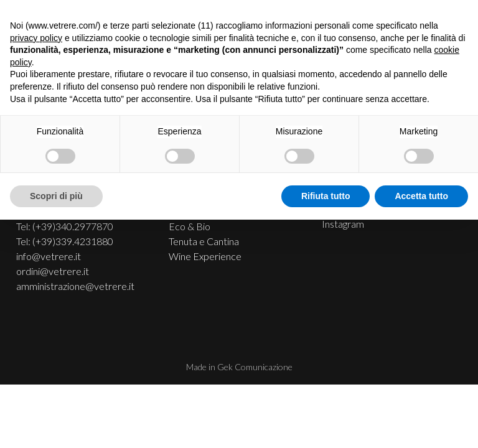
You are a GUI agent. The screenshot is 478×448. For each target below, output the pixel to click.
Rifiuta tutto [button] (326, 196)
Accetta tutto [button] (421, 196)
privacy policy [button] (36, 38)
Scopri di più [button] (56, 196)
